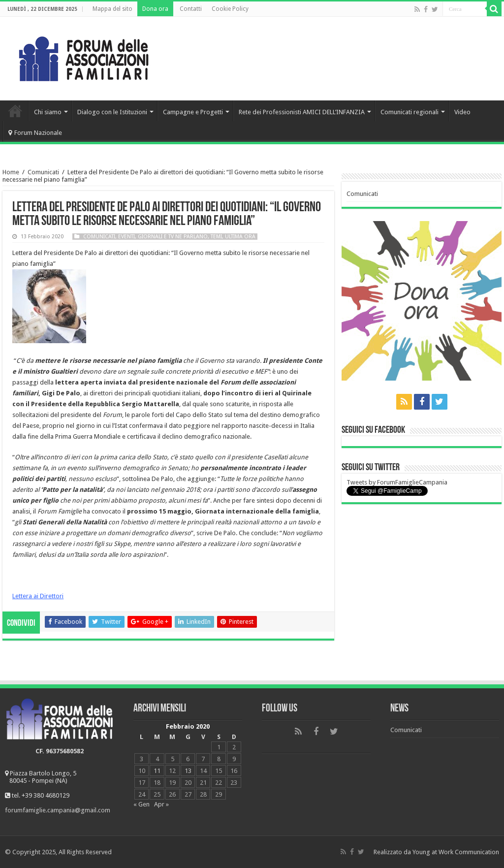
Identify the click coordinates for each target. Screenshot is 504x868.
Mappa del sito (112, 9)
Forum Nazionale (35, 133)
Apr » (161, 804)
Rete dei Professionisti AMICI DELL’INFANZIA (302, 112)
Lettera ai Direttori (38, 596)
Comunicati (43, 172)
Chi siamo (48, 112)
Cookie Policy (230, 9)
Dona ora (155, 9)
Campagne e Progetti (193, 112)
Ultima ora (240, 237)
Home (15, 111)
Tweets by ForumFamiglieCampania (397, 482)
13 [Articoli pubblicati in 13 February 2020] (188, 771)
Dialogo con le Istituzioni (112, 112)
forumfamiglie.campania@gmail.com (58, 810)
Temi (216, 237)
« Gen (142, 804)
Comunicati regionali (409, 112)
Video (462, 112)
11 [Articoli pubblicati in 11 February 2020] (157, 771)
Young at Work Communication (456, 852)
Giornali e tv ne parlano (173, 237)
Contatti (191, 9)
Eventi (126, 237)
